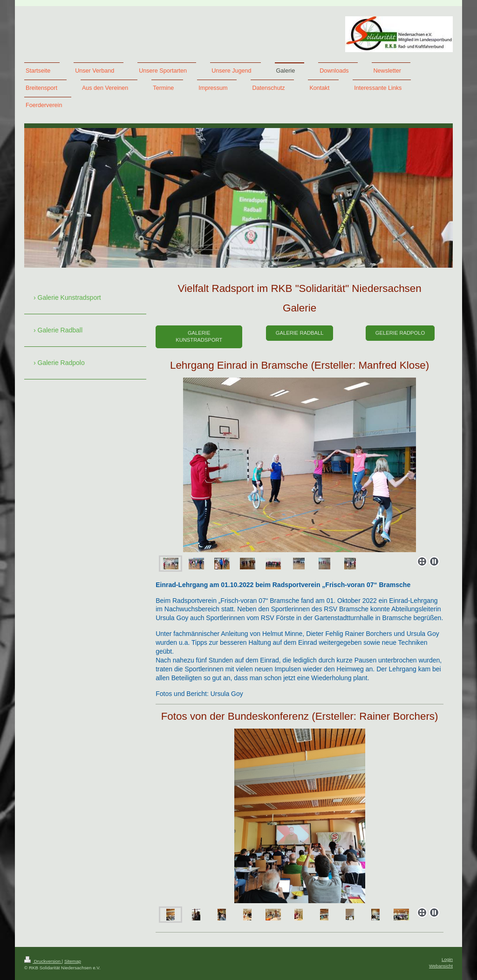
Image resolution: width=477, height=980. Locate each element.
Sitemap (73, 961)
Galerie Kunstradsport (199, 336)
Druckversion (43, 961)
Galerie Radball (300, 333)
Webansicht (441, 966)
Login (447, 959)
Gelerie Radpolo (400, 333)
